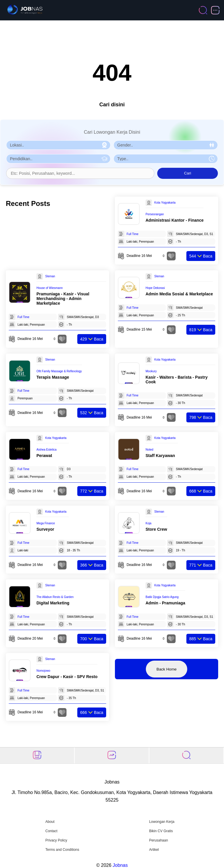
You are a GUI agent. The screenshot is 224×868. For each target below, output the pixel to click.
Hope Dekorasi (155, 288)
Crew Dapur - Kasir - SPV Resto (67, 677)
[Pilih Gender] (166, 145)
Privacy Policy (56, 840)
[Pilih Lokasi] (58, 145)
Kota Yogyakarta (165, 203)
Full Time (133, 234)
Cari (188, 173)
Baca (201, 256)
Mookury (151, 371)
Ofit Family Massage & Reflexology (59, 371)
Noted (149, 450)
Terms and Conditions (62, 850)
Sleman (50, 276)
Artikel (154, 850)
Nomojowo (43, 671)
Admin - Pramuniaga (165, 603)
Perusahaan (159, 840)
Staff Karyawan (160, 456)
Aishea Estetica (47, 450)
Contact (51, 831)
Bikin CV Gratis (161, 831)
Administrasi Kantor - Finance (175, 220)
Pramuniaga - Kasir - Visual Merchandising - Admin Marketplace (63, 299)
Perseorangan (155, 214)
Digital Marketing (53, 603)
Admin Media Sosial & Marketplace (179, 294)
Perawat (44, 456)
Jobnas (120, 865)
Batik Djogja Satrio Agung (162, 597)
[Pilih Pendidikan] (58, 159)
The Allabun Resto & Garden (55, 597)
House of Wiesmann (50, 288)
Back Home (167, 669)
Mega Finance (46, 523)
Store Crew (156, 529)
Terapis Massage (53, 377)
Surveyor (45, 529)
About (50, 822)
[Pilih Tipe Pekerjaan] (166, 159)
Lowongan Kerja (162, 822)
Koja (148, 523)
